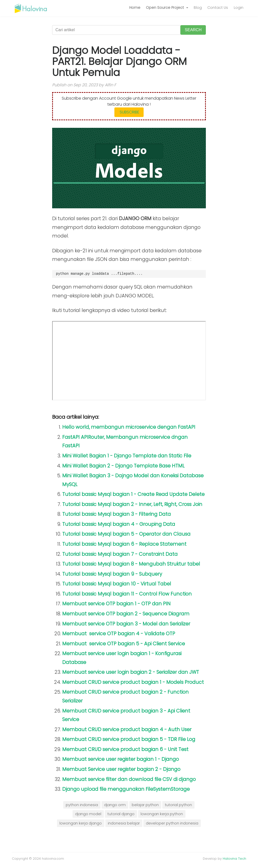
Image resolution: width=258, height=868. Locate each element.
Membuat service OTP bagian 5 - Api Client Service (124, 644)
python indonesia (82, 805)
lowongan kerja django (81, 823)
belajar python (145, 805)
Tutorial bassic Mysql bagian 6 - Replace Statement (124, 544)
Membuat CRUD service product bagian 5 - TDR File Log (129, 739)
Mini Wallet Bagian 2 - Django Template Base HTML (123, 466)
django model (88, 814)
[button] (167, 8)
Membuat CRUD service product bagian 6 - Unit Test (125, 749)
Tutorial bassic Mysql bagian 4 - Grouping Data (119, 524)
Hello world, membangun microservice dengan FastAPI (129, 427)
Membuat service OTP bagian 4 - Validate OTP (119, 634)
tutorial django (121, 814)
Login (239, 8)
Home (135, 8)
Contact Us (218, 8)
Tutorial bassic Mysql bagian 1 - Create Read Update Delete (133, 494)
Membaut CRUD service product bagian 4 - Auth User (127, 729)
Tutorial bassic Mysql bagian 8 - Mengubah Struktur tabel (131, 564)
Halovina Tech (234, 859)
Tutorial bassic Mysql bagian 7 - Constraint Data (120, 554)
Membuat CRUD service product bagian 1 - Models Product (133, 682)
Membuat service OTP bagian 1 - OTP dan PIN (116, 604)
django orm (115, 805)
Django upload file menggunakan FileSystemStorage (126, 789)
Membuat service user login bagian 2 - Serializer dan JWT (131, 672)
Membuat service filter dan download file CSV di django (129, 779)
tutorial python (178, 805)
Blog (198, 8)
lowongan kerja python (162, 814)
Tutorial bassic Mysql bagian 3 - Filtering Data (117, 514)
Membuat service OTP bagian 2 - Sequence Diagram (126, 614)
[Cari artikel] (116, 30)
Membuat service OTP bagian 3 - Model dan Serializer (126, 624)
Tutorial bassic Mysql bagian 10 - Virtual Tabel (117, 584)
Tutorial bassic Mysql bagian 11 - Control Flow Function (127, 594)
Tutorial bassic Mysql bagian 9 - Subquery (112, 574)
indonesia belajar (124, 823)
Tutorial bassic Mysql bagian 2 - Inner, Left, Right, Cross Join (132, 504)
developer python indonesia (172, 823)
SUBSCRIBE (129, 112)
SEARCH (193, 30)
